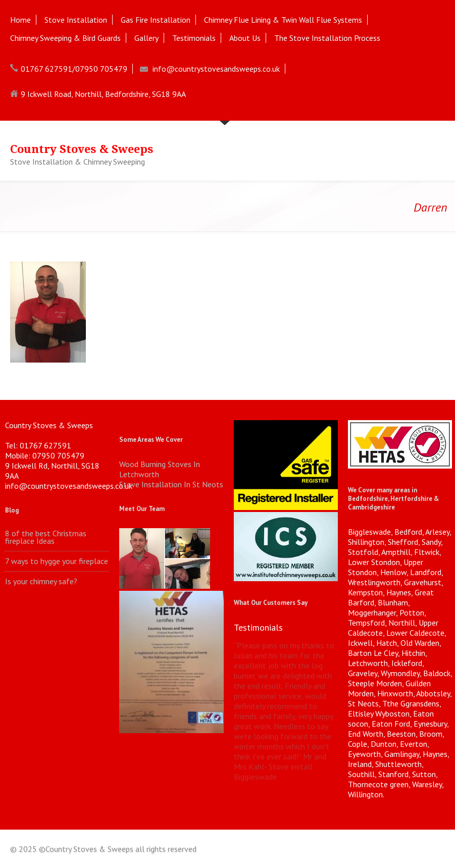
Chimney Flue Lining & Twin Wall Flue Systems (283, 20)
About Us (245, 38)
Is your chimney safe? (41, 581)
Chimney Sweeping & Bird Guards (65, 38)
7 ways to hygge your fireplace (57, 561)
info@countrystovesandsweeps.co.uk (216, 69)
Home (20, 20)
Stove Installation (76, 20)
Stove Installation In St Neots (171, 484)
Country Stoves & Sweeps (82, 149)
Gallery (146, 38)
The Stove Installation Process (327, 38)
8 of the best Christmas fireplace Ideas (46, 537)
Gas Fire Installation (156, 20)
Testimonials (194, 38)
